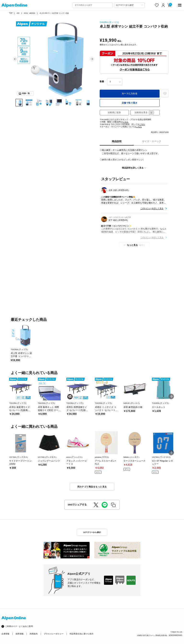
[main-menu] (180, 5)
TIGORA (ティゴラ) (109, 22)
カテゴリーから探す (92, 532)
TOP (11, 13)
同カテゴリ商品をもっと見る (92, 487)
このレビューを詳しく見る (152, 208)
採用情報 (20, 634)
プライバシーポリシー (54, 634)
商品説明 (117, 141)
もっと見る (132, 245)
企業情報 (5, 634)
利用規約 (34, 634)
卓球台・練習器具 (30, 13)
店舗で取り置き (130, 103)
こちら (126, 122)
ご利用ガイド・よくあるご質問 (19, 626)
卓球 (18, 13)
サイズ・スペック (152, 141)
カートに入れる (130, 94)
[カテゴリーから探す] (129, 5)
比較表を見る (144, 113)
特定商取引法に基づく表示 (82, 634)
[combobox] (92, 5)
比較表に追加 (114, 112)
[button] (15, 59)
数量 (102, 82)
